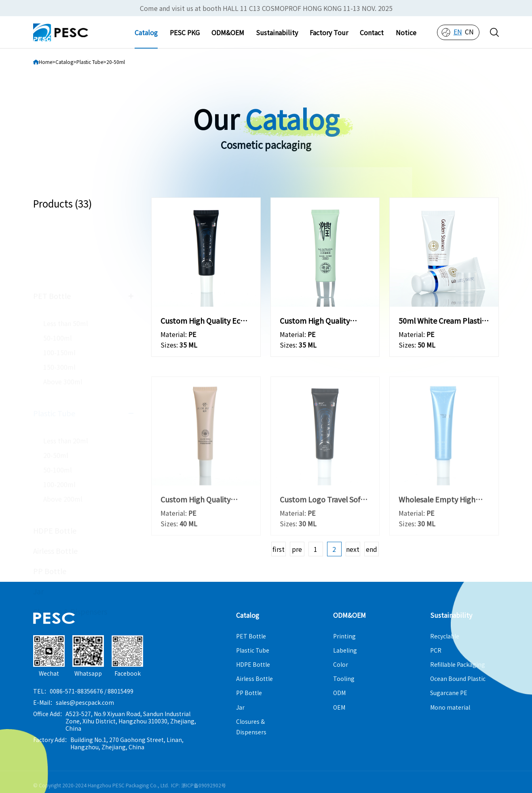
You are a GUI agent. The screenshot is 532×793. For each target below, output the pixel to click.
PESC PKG (185, 32)
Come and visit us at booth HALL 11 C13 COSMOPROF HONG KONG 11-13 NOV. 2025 (266, 8)
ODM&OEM (228, 32)
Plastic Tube (54, 349)
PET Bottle (52, 232)
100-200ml (59, 420)
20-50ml (56, 391)
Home (45, 62)
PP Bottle (50, 507)
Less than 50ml (66, 259)
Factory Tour (329, 32)
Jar (38, 527)
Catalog (146, 32)
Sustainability (277, 32)
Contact (372, 32)
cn (469, 32)
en (458, 32)
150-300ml (59, 303)
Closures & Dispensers (70, 547)
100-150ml (59, 288)
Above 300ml (63, 318)
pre (297, 549)
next (353, 549)
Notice (406, 32)
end (372, 549)
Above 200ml (63, 435)
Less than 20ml (66, 377)
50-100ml (58, 274)
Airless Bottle (55, 487)
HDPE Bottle (55, 466)
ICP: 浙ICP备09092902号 (198, 785)
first (279, 549)
